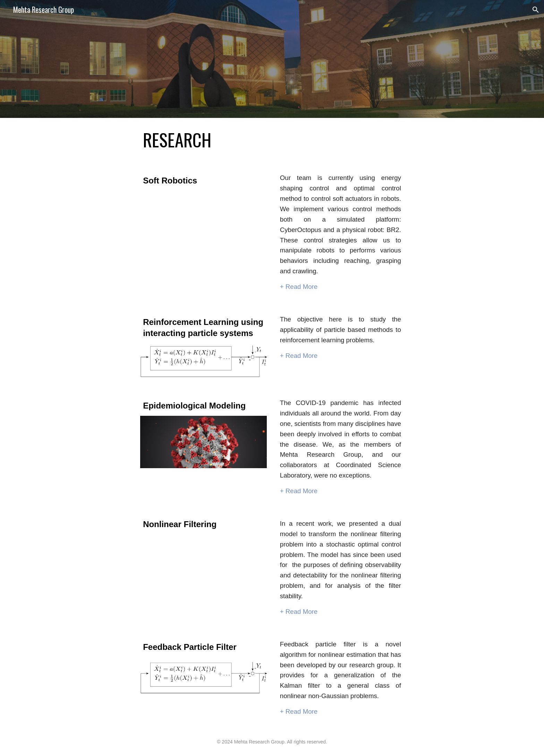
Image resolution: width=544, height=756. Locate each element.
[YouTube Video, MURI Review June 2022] (203, 242)
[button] (536, 10)
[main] (272, 140)
